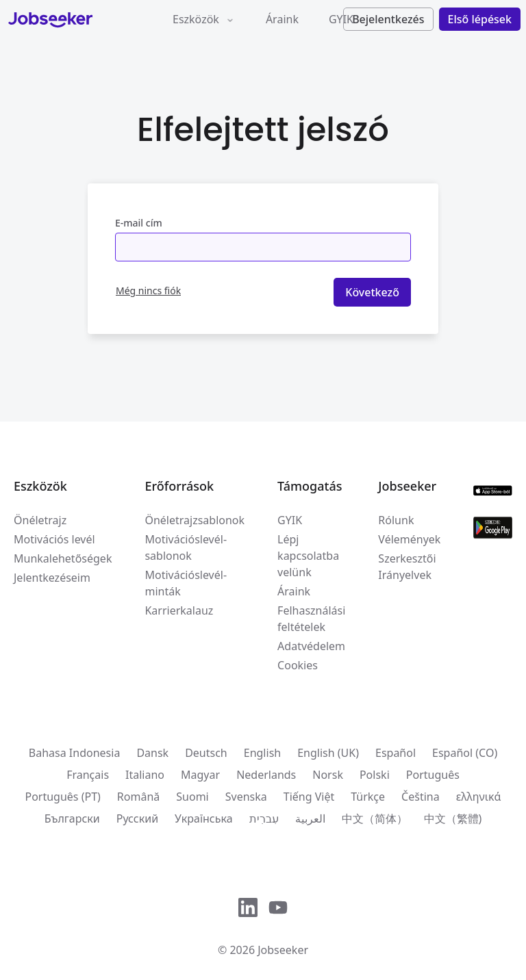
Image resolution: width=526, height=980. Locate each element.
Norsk (328, 775)
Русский (137, 818)
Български (72, 818)
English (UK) (328, 753)
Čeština (421, 797)
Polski (375, 775)
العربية (310, 818)
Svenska (246, 797)
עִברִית (264, 818)
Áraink (282, 19)
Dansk (152, 753)
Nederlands (266, 775)
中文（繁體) (453, 818)
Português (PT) (62, 797)
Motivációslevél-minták (186, 583)
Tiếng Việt (309, 797)
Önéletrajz (40, 520)
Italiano (145, 775)
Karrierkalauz (179, 610)
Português (433, 775)
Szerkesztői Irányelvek (407, 567)
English (262, 753)
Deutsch (206, 753)
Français (88, 775)
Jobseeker (283, 950)
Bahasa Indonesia (75, 753)
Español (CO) (465, 753)
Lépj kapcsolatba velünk (308, 556)
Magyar (200, 775)
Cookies (298, 665)
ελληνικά (479, 797)
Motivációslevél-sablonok (186, 547)
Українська (203, 818)
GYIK (341, 19)
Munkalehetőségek (63, 558)
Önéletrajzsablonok (195, 520)
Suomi (192, 797)
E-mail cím (139, 223)
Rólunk (396, 520)
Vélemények (409, 539)
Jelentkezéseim (52, 578)
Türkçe (368, 797)
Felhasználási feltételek (311, 619)
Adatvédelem (311, 646)
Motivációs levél (54, 539)
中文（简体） (375, 818)
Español (396, 753)
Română (138, 797)
